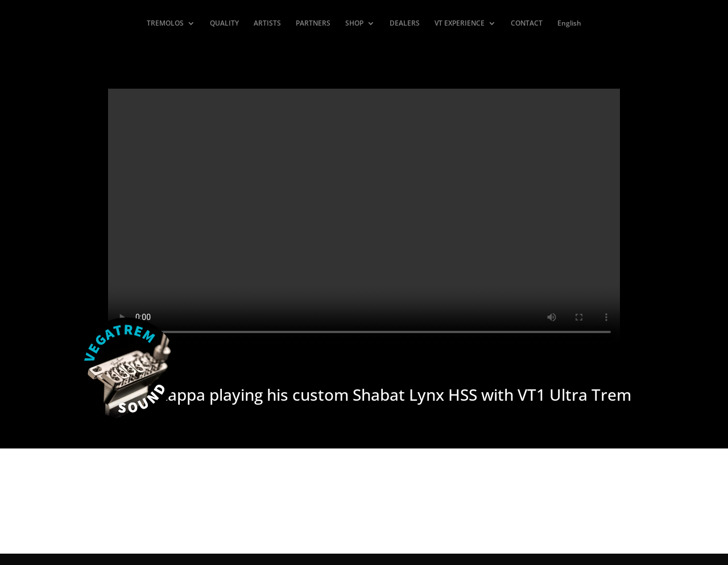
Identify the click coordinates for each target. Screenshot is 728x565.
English (569, 24)
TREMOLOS (165, 24)
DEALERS (405, 24)
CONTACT (527, 24)
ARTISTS (267, 24)
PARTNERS (313, 24)
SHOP (354, 24)
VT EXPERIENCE (460, 24)
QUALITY (224, 24)
